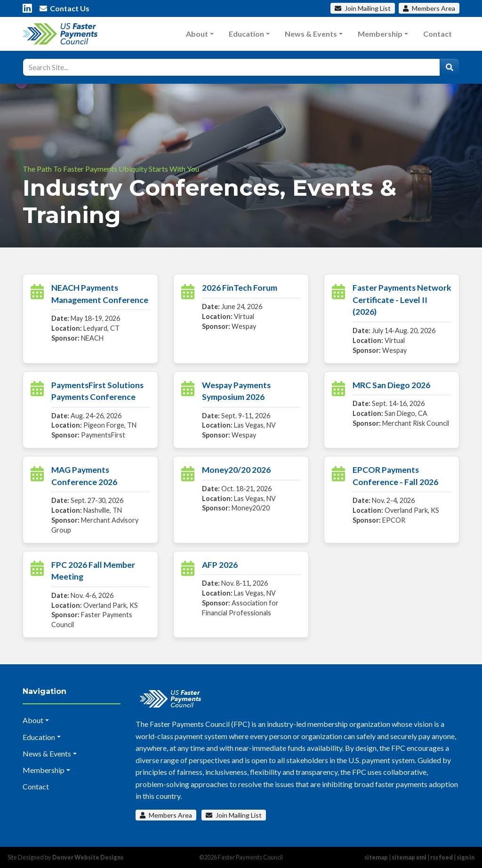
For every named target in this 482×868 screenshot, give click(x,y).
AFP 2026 (220, 565)
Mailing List (363, 8)
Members (429, 8)
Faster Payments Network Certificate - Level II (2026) (402, 300)
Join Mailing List (234, 815)
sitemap (376, 857)
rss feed (442, 857)
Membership (380, 34)
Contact (438, 34)
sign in (466, 857)
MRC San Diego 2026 (391, 385)
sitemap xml (409, 857)
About (197, 34)
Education (246, 34)
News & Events (311, 34)
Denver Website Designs (88, 857)
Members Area (166, 815)
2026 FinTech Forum (240, 288)
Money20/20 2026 (236, 470)
